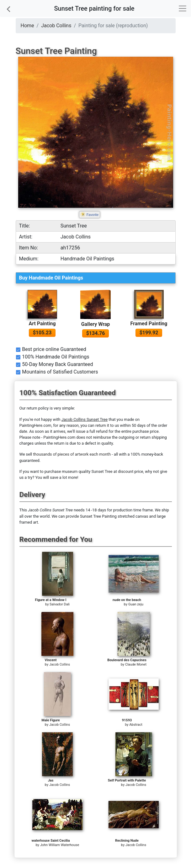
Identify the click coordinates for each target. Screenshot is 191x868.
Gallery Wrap (96, 324)
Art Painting (42, 324)
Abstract (136, 725)
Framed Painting (149, 324)
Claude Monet (136, 664)
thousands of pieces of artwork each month (72, 454)
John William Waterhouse (60, 845)
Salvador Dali (60, 604)
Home (27, 26)
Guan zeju (136, 604)
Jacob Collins (56, 26)
